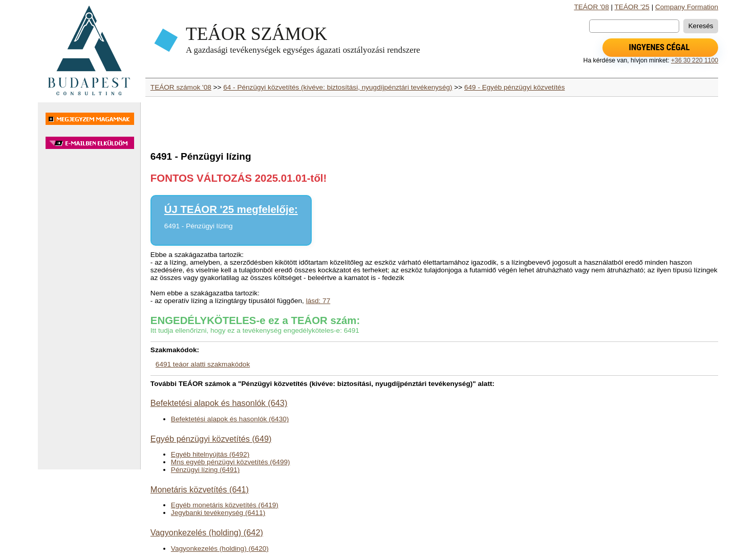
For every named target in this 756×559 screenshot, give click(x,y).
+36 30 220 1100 (695, 60)
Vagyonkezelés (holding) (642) (207, 532)
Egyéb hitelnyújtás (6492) (210, 454)
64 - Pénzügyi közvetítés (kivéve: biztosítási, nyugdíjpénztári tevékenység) (338, 87)
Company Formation (687, 7)
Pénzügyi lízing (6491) (206, 470)
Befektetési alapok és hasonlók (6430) (230, 419)
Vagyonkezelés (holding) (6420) (220, 549)
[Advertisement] (89, 314)
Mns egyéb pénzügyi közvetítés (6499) (231, 462)
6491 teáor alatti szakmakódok (203, 364)
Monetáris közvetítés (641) (200, 489)
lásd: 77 (318, 301)
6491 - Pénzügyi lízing (199, 226)
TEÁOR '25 (632, 7)
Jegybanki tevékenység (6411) (218, 513)
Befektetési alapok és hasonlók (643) (219, 403)
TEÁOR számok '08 (181, 87)
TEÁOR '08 (591, 7)
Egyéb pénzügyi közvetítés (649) (211, 439)
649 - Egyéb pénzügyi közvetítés (514, 87)
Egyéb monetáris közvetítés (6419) (225, 505)
